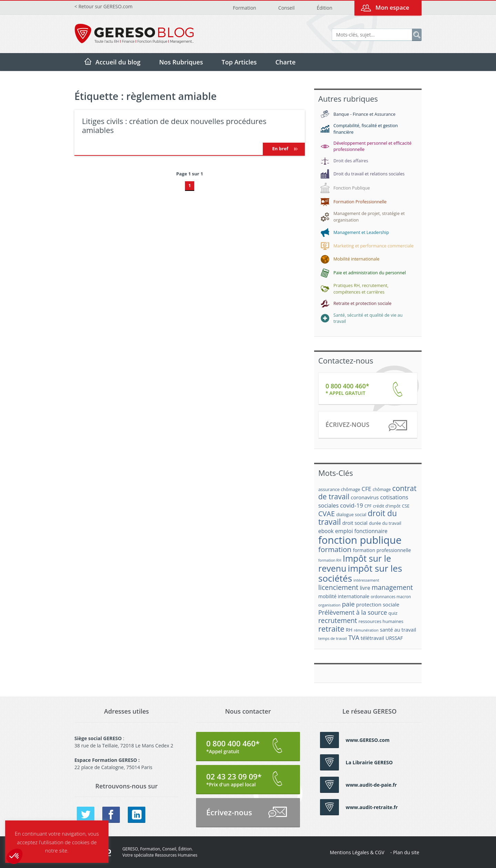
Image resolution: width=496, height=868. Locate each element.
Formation (245, 8)
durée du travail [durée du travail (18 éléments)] (385, 523)
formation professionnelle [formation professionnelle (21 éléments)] (382, 550)
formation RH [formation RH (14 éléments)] (330, 560)
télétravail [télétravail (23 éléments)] (372, 638)
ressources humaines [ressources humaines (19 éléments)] (381, 621)
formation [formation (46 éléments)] (335, 549)
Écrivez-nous (366, 426)
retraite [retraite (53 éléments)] (331, 629)
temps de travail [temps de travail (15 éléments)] (333, 638)
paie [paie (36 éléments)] (348, 604)
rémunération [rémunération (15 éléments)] (366, 630)
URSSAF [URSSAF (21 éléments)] (394, 638)
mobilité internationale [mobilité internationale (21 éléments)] (344, 596)
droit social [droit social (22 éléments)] (355, 523)
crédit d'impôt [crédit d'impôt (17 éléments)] (387, 506)
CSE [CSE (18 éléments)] (406, 506)
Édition (324, 8)
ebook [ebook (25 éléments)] (326, 531)
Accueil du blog (118, 62)
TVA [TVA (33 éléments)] (354, 637)
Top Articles (239, 62)
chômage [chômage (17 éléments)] (382, 489)
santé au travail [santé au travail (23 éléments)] (398, 630)
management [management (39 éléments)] (392, 587)
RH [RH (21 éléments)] (349, 630)
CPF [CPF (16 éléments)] (368, 506)
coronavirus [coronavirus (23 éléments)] (365, 497)
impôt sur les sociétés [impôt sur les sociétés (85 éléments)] (360, 573)
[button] (14, 856)
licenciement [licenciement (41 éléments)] (338, 587)
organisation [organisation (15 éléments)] (329, 605)
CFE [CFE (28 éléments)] (366, 489)
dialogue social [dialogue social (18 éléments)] (351, 514)
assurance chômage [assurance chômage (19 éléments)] (339, 489)
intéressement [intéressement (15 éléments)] (366, 580)
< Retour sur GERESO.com (104, 6)
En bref (284, 149)
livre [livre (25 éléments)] (365, 588)
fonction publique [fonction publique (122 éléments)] (360, 540)
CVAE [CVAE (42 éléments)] (327, 514)
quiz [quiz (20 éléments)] (393, 613)
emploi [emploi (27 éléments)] (344, 531)
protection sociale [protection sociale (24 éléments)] (378, 604)
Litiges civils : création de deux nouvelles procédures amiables (174, 125)
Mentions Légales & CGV (357, 852)
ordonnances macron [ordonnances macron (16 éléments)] (391, 597)
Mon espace (392, 7)
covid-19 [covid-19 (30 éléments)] (352, 505)
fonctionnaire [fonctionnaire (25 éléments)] (371, 531)
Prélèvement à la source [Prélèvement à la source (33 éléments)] (353, 612)
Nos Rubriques (181, 62)
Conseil (286, 8)
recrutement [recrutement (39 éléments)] (338, 620)
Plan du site (406, 852)
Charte (285, 62)
